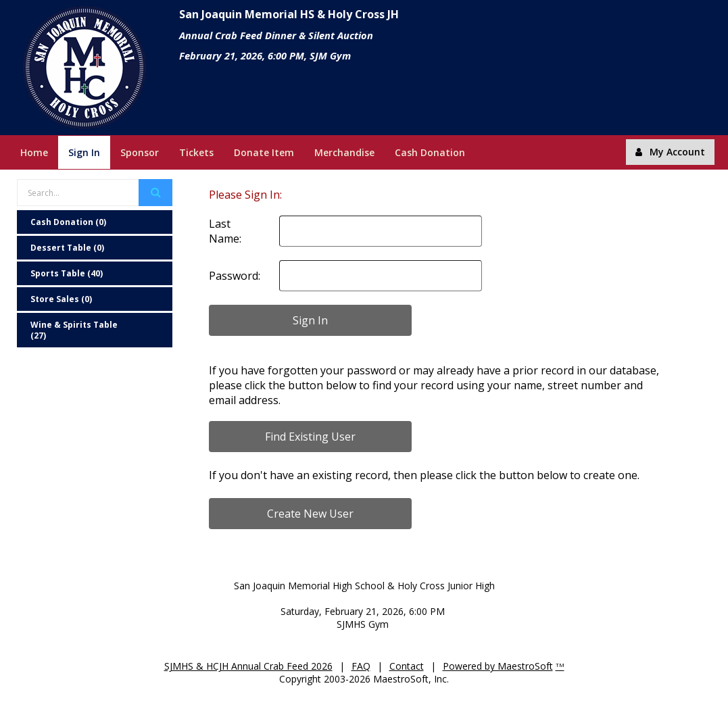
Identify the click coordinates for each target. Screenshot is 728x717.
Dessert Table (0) (67, 248)
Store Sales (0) (61, 299)
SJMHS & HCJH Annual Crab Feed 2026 (248, 666)
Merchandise (344, 152)
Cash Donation (430, 152)
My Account (670, 152)
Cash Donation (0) (68, 222)
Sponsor (140, 152)
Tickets (196, 152)
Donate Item (264, 152)
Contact (407, 666)
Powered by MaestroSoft (498, 666)
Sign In (84, 152)
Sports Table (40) (67, 273)
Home (34, 152)
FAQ (361, 666)
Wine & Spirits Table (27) (74, 330)
